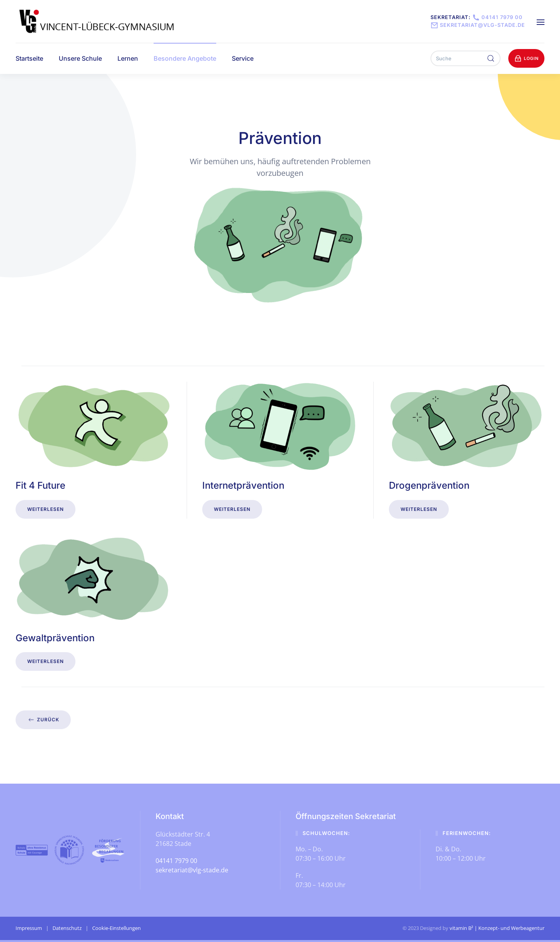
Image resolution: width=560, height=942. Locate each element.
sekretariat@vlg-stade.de (478, 25)
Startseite (29, 58)
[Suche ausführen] (491, 58)
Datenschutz (67, 928)
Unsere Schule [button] (80, 58)
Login (526, 58)
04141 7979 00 (497, 17)
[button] (541, 21)
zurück (43, 717)
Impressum (29, 928)
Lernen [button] (128, 58)
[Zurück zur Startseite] (98, 21)
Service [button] (243, 58)
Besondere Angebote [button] (185, 58)
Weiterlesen (45, 509)
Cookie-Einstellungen (116, 928)
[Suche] (465, 58)
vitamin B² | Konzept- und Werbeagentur (497, 928)
